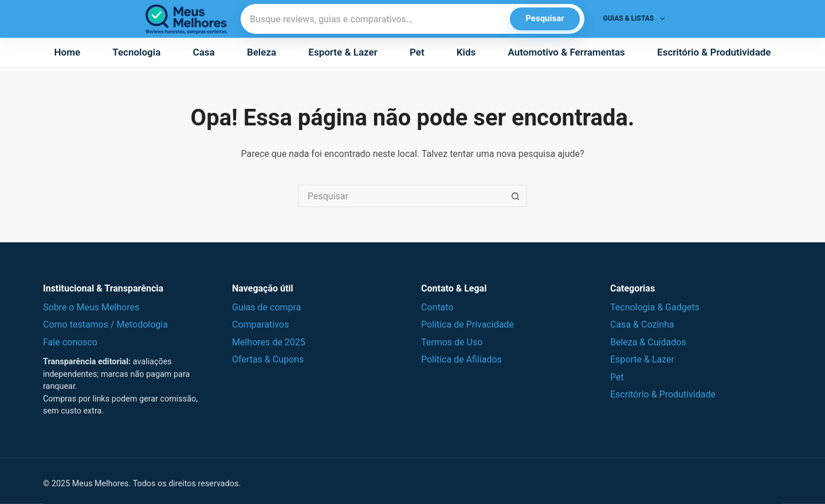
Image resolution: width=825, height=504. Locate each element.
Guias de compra (266, 307)
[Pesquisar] (376, 19)
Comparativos (260, 324)
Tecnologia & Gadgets (655, 307)
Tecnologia (136, 52)
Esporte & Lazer (343, 52)
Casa (204, 52)
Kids (466, 52)
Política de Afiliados (461, 359)
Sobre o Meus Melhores (91, 307)
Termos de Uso (452, 342)
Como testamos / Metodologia (105, 324)
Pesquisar (545, 18)
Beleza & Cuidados (648, 342)
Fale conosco (70, 342)
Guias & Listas (636, 19)
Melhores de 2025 (269, 342)
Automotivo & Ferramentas (567, 52)
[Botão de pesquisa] (516, 196)
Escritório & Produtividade (714, 52)
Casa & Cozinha (642, 324)
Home (68, 52)
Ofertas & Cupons (268, 359)
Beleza (262, 52)
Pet (417, 52)
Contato (437, 307)
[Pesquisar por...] (401, 196)
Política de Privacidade (467, 324)
